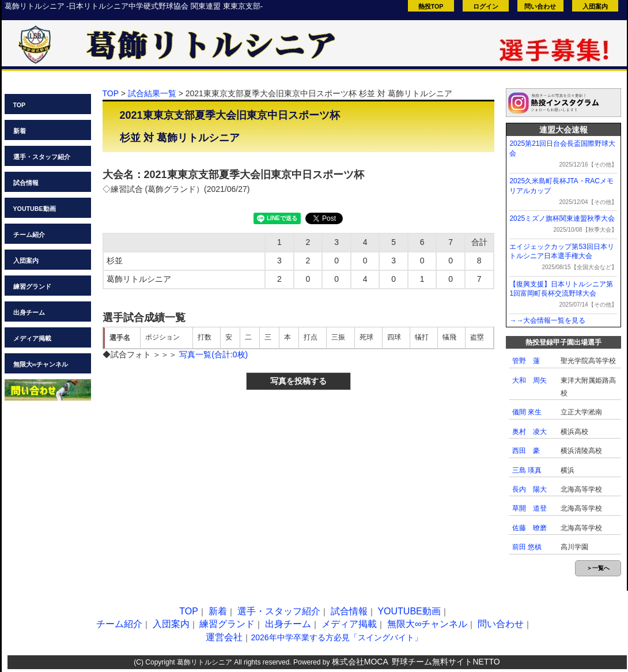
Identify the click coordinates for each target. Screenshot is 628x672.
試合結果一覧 (152, 93)
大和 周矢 (529, 380)
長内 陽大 (529, 489)
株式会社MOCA (360, 662)
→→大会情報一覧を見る (547, 320)
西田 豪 (526, 451)
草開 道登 (529, 508)
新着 (20, 131)
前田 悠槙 (527, 547)
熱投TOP (431, 6)
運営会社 (224, 637)
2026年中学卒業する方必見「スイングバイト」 (336, 637)
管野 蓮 (526, 361)
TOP (20, 105)
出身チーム (29, 312)
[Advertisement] (198, 474)
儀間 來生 (527, 412)
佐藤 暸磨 (529, 528)
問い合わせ (540, 6)
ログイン (486, 6)
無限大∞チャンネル (41, 364)
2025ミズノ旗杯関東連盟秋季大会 (562, 218)
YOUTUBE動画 (35, 209)
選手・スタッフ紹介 (42, 157)
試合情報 (26, 183)
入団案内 (595, 6)
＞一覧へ (598, 568)
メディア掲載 (32, 338)
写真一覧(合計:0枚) (213, 354)
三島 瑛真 (527, 470)
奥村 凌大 (529, 432)
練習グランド (32, 286)
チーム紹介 (29, 235)
